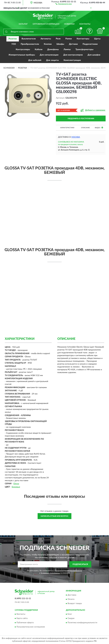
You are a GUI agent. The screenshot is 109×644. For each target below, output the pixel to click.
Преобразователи (30, 44)
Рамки (69, 39)
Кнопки (48, 44)
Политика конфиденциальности (82, 623)
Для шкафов (94, 55)
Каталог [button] (23, 24)
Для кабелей (35, 60)
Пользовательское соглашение (31, 627)
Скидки (71, 619)
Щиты (97, 39)
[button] (64, 4)
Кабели (39, 50)
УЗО (14, 44)
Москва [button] (76, 137)
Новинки (69, 24)
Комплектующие (72, 60)
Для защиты (52, 60)
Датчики (73, 44)
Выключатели (29, 39)
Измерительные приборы (22, 55)
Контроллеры (23, 50)
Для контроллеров (73, 55)
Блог (70, 614)
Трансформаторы (84, 50)
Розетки (13, 39)
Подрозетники (90, 44)
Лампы (67, 50)
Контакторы (83, 39)
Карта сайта (22, 619)
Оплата (71, 599)
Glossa (16, 484)
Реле (58, 39)
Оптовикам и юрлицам (46, 24)
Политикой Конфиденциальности (68, 571)
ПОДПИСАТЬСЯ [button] (80, 564)
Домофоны (53, 50)
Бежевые (16, 487)
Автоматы (46, 39)
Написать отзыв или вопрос (54, 516)
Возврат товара (75, 603)
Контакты (85, 24)
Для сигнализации (49, 55)
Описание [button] (85, 128)
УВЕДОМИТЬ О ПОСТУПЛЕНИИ (81, 119)
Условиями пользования (50, 573)
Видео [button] (99, 128)
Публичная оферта (25, 623)
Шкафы (60, 44)
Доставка (72, 595)
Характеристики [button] (67, 128)
